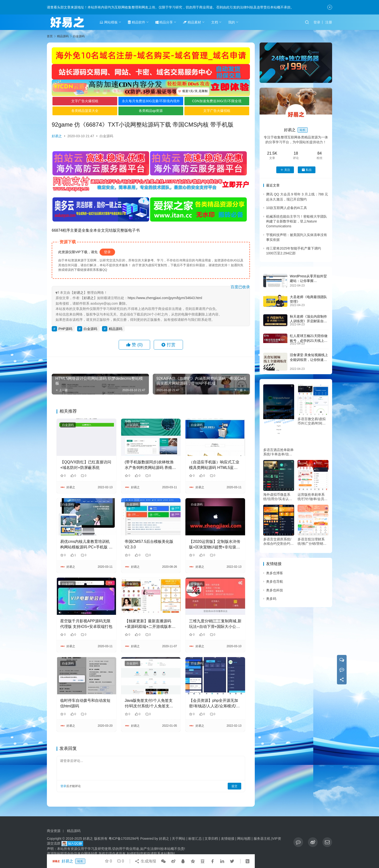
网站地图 (244, 839)
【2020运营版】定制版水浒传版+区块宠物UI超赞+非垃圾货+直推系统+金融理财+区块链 (215, 545)
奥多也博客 (275, 573)
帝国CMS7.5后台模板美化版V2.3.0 (149, 544)
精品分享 (164, 22)
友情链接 (228, 839)
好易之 (57, 136)
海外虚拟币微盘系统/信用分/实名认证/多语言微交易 (278, 497)
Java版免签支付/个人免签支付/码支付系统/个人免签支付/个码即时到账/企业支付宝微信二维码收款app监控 (150, 704)
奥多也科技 (275, 590)
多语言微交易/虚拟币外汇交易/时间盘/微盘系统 (312, 421)
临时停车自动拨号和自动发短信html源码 (85, 703)
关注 (285, 170)
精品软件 (137, 22)
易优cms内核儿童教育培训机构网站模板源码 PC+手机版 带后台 (86, 545)
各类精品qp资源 (151, 111)
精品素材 (192, 22)
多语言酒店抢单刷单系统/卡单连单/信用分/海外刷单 (278, 452)
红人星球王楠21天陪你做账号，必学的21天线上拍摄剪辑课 (309, 341)
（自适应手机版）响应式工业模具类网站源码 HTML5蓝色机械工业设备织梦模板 (214, 465)
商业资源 (54, 831)
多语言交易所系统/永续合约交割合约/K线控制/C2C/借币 (278, 542)
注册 (329, 22)
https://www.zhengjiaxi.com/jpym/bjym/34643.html (165, 298)
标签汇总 (195, 839)
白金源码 (106, 136)
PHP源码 (65, 329)
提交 (234, 786)
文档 (215, 22)
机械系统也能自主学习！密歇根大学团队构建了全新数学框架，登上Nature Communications (297, 221)
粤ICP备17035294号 (124, 839)
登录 (317, 22)
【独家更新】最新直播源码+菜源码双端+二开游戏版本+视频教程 (148, 624)
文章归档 (211, 839)
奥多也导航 (275, 581)
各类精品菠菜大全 (85, 111)
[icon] (298, 842)
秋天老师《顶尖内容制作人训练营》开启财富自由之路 (308, 321)
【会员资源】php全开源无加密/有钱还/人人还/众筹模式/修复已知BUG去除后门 (214, 704)
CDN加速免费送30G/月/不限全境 (217, 101)
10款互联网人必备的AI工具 (287, 208)
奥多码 (271, 599)
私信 (307, 170)
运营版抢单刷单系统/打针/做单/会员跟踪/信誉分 (313, 497)
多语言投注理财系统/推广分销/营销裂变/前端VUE (312, 542)
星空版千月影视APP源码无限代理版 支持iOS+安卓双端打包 (86, 624)
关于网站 (179, 839)
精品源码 (116, 329)
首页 (50, 36)
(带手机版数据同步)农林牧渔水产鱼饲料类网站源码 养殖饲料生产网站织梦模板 (150, 465)
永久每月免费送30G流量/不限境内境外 (151, 101)
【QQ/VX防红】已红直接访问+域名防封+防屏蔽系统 (86, 465)
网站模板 (109, 22)
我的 (232, 22)
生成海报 (145, 861)
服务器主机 (262, 839)
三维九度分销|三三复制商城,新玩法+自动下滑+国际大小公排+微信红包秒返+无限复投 (215, 624)
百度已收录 (240, 287)
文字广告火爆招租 (85, 101)
